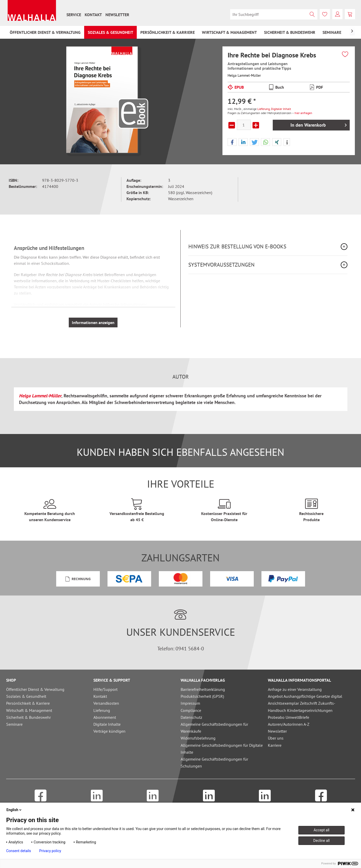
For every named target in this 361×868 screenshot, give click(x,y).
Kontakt (93, 15)
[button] (232, 142)
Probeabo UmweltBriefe (289, 717)
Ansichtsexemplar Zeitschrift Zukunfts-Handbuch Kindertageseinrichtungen (302, 707)
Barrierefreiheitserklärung (203, 689)
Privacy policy (50, 851)
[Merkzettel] (325, 14)
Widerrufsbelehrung (198, 738)
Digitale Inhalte (107, 724)
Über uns (276, 738)
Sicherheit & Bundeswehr (28, 717)
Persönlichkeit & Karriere (28, 703)
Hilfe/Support (105, 689)
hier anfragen (303, 113)
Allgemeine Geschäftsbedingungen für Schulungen (214, 763)
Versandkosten (106, 703)
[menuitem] (74, 15)
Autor (181, 377)
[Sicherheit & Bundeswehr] (290, 32)
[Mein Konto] (337, 14)
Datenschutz (191, 717)
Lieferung (264, 109)
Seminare (14, 724)
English (14, 810)
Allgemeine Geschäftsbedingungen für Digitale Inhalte (222, 749)
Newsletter (117, 15)
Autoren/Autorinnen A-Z (289, 724)
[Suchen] (312, 14)
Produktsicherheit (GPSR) (202, 696)
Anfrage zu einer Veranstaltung (295, 689)
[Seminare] (332, 32)
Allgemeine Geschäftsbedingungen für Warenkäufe (214, 728)
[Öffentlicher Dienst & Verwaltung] (45, 32)
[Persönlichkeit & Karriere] (168, 32)
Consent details (19, 851)
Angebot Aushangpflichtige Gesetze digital (305, 696)
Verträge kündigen (109, 731)
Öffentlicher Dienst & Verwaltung (35, 689)
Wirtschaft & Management (29, 710)
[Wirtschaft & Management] (229, 32)
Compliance (191, 710)
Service (74, 15)
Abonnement (105, 717)
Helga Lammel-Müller (244, 75)
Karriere (275, 745)
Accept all (321, 830)
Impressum (190, 703)
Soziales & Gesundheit (26, 696)
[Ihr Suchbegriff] (274, 14)
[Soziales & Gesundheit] (110, 32)
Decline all (321, 841)
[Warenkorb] (350, 14)
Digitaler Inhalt (281, 109)
